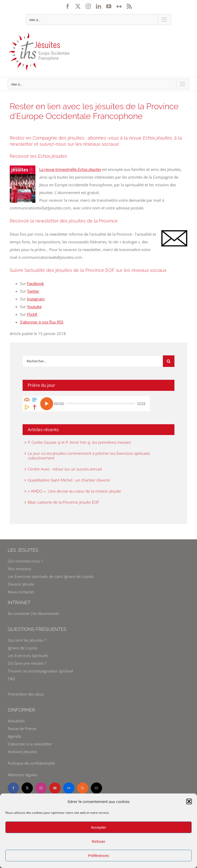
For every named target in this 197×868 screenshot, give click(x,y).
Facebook (35, 283)
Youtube (34, 307)
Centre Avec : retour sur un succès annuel (65, 469)
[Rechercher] (93, 361)
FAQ (11, 679)
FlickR (32, 314)
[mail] (96, 788)
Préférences (99, 856)
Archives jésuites (22, 752)
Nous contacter (21, 592)
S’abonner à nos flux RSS (42, 322)
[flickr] (69, 788)
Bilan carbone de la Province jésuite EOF (63, 502)
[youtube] (55, 788)
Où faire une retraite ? (27, 663)
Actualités (16, 721)
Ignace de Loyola (22, 648)
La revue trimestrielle (70, 169)
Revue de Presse (22, 728)
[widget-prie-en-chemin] (86, 398)
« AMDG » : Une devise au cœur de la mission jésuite (74, 491)
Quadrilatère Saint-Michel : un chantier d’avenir (69, 480)
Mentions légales (22, 775)
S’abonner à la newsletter (30, 744)
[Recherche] (169, 361)
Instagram (36, 299)
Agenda (14, 736)
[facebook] (13, 788)
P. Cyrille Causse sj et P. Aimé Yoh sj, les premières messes (79, 442)
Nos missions (19, 569)
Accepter (98, 827)
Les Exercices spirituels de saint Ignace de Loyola (51, 576)
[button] (189, 801)
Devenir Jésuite (21, 584)
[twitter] (27, 788)
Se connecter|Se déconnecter (33, 613)
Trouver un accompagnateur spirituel (40, 671)
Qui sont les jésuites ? (27, 640)
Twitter (33, 291)
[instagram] (41, 788)
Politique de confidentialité (31, 763)
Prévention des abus (26, 694)
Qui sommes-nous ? (25, 561)
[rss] (83, 788)
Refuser (99, 841)
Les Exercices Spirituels (28, 655)
